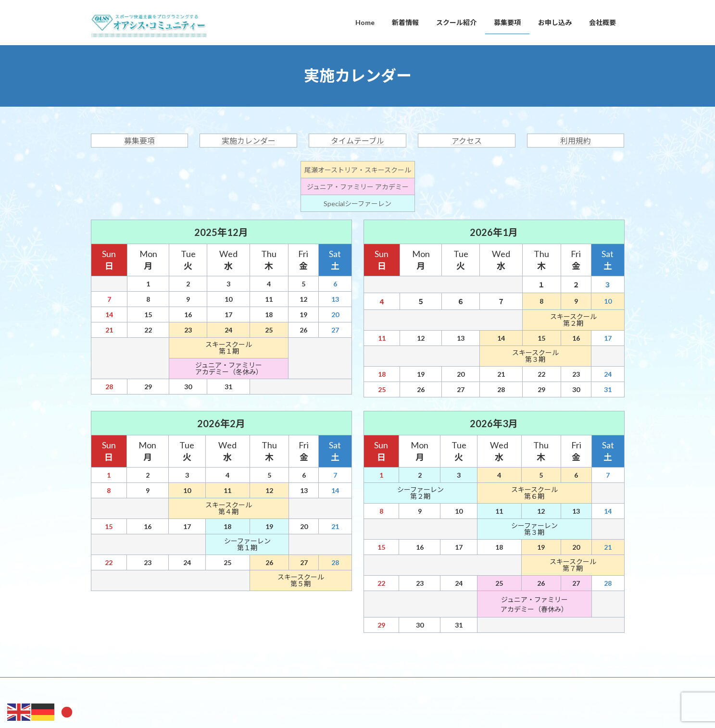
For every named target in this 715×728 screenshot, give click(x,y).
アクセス (467, 141)
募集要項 (139, 141)
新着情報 (147, 686)
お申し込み (287, 686)
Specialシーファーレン (357, 204)
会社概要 (331, 686)
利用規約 (576, 141)
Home (108, 686)
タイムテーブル (357, 141)
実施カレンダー (249, 141)
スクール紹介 (194, 686)
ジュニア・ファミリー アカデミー (358, 187)
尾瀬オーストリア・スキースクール (358, 170)
